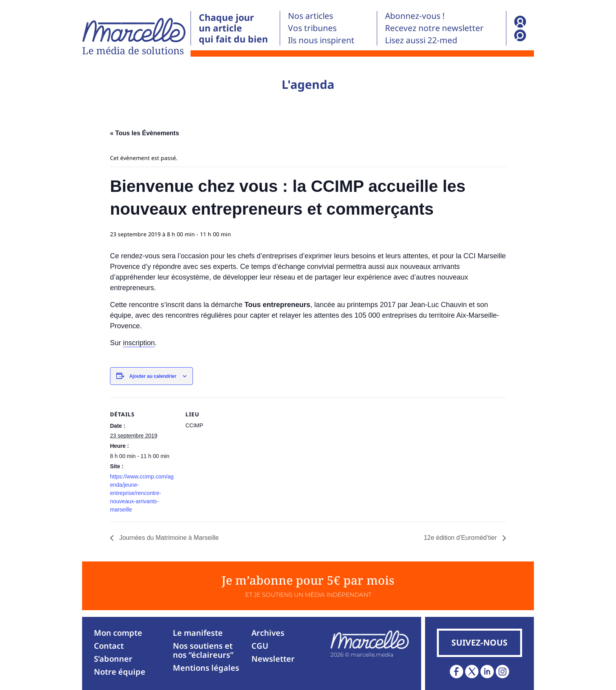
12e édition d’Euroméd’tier (461, 538)
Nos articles (311, 16)
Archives (268, 633)
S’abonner (113, 659)
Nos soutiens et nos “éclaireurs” (203, 650)
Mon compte (118, 633)
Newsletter (273, 659)
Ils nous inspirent (321, 40)
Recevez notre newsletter (434, 28)
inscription (139, 343)
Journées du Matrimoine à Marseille (168, 538)
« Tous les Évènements (145, 133)
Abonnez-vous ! (415, 16)
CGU (260, 646)
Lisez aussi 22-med (421, 40)
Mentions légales (206, 668)
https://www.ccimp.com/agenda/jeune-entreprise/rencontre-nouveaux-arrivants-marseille (142, 493)
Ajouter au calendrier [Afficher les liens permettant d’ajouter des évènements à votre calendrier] (153, 376)
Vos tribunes (312, 28)
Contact (109, 646)
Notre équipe (120, 672)
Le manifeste (198, 633)
